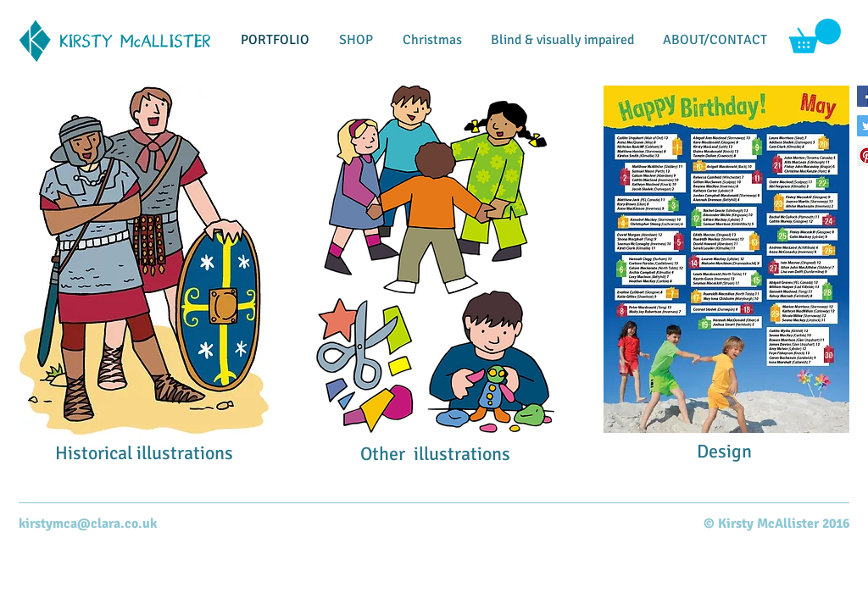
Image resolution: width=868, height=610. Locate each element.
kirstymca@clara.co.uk (88, 524)
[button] (815, 36)
